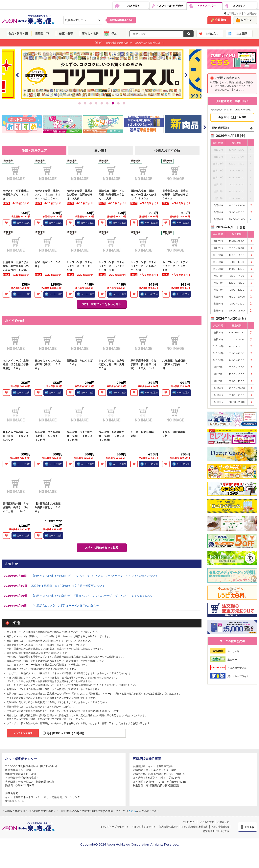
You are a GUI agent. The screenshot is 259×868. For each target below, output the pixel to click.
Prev (17, 75)
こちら (132, 811)
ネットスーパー (205, 6)
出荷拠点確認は (121, 20)
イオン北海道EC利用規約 (195, 827)
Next (186, 75)
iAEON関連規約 (220, 827)
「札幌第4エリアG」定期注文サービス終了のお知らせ (65, 606)
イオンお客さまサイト (144, 827)
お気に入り (212, 34)
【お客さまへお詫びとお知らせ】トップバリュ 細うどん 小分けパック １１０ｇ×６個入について (95, 576)
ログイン (247, 20)
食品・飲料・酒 (18, 34)
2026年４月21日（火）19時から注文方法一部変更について (68, 586)
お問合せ (251, 13)
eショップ (240, 6)
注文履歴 (242, 34)
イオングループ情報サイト (114, 827)
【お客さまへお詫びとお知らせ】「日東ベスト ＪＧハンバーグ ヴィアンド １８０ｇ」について (94, 596)
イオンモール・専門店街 (168, 6)
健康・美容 (66, 34)
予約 (114, 34)
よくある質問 (207, 822)
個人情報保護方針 (168, 827)
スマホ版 (249, 827)
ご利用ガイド (233, 13)
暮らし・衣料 (90, 34)
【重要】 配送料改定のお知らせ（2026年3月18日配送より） (129, 43)
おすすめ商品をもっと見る (102, 547)
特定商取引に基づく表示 (216, 831)
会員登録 (221, 20)
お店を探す (131, 6)
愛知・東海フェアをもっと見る (102, 304)
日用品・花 (42, 34)
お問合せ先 (223, 822)
